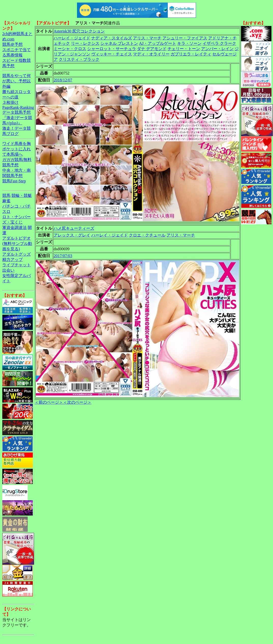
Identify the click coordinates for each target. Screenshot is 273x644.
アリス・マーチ (147, 38)
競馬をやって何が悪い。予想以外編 (17, 81)
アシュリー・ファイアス (185, 38)
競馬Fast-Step (14, 181)
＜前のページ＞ (49, 402)
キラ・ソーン (189, 43)
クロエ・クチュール (147, 235)
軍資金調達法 (14, 228)
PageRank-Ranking (18, 107)
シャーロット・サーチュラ (112, 49)
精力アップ (12, 260)
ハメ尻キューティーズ (74, 228)
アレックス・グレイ (72, 235)
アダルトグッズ (17, 254)
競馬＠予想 (12, 44)
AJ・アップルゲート (158, 43)
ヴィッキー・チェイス (112, 54)
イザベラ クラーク (219, 43)
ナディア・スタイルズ (112, 38)
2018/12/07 (63, 80)
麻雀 (6, 201)
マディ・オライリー (151, 54)
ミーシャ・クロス (70, 49)
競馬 (6, 195)
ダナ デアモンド (152, 49)
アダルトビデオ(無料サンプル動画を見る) (17, 244)
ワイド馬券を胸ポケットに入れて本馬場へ (17, 149)
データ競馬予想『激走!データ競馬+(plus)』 (17, 118)
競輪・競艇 (22, 195)
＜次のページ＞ (77, 402)
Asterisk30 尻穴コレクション (79, 31)
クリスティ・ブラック (79, 59)
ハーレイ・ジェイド (72, 38)
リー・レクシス (85, 43)
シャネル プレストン (119, 43)
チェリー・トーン (184, 49)
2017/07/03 (63, 256)
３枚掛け (10, 102)
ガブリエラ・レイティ (191, 54)
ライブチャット (17, 265)
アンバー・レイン (217, 49)
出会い (8, 270)
